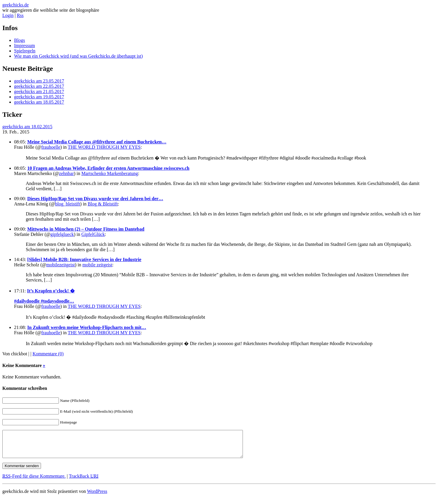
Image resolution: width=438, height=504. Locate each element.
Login (8, 15)
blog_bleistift (68, 204)
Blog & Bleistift (103, 204)
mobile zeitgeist (97, 265)
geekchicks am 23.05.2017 (39, 81)
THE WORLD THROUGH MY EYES (104, 147)
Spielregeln (25, 51)
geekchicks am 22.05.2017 (39, 86)
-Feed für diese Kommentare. (34, 481)
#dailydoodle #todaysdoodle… (44, 301)
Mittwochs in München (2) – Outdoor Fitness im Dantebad (86, 229)
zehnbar (66, 173)
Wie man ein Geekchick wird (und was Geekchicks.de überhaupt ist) (78, 56)
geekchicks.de (16, 5)
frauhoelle (51, 147)
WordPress (97, 497)
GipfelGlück (93, 234)
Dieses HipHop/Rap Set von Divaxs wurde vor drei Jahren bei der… (95, 199)
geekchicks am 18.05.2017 (39, 102)
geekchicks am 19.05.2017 (39, 97)
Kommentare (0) (48, 354)
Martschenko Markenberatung (110, 173)
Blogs (19, 40)
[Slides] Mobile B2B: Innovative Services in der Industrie (84, 259)
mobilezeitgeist (61, 265)
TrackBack (84, 481)
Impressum (24, 46)
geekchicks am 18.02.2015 (27, 127)
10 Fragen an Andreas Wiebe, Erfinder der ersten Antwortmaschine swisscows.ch (108, 168)
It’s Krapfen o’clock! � (51, 291)
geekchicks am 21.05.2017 (39, 91)
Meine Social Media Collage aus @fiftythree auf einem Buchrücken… (97, 142)
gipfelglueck (62, 234)
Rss (20, 15)
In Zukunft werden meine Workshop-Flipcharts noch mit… (87, 327)
